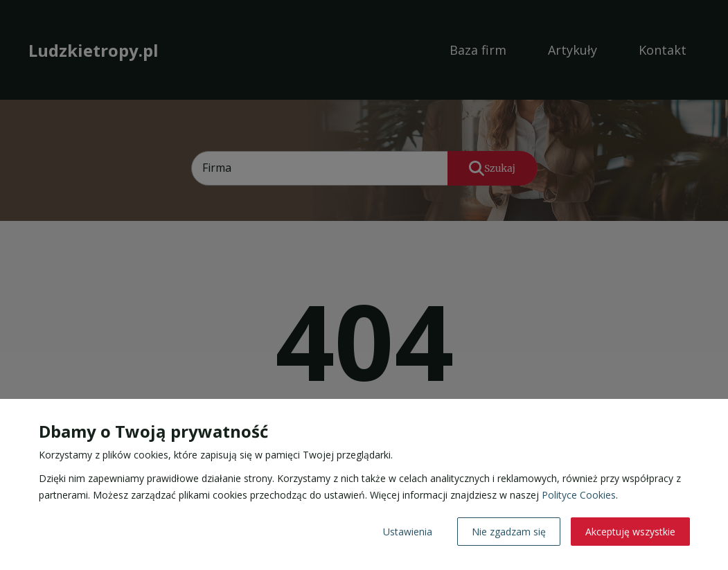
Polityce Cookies (579, 495)
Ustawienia (408, 532)
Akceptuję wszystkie (630, 532)
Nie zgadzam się (509, 532)
